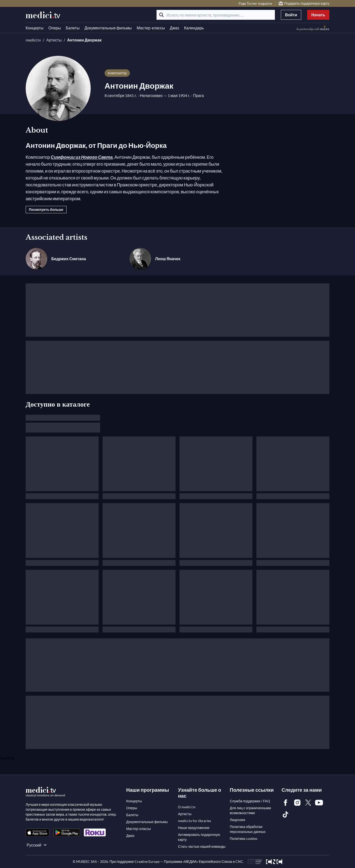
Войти (291, 15)
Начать (318, 15)
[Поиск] (161, 15)
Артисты (54, 40)
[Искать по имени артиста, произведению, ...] (216, 15)
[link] (37, 833)
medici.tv (33, 40)
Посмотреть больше (46, 209)
